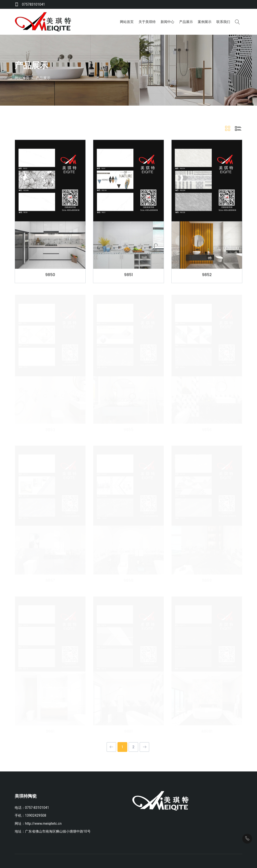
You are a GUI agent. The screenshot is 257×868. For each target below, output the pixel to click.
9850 (50, 275)
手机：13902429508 (30, 815)
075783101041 (33, 4)
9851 (128, 275)
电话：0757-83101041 (32, 807)
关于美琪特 (147, 22)
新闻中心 (167, 22)
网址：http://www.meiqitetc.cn (38, 823)
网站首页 (127, 22)
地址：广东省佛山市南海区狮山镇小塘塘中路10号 (53, 831)
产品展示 (186, 22)
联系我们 (223, 22)
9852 (207, 275)
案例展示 (205, 22)
